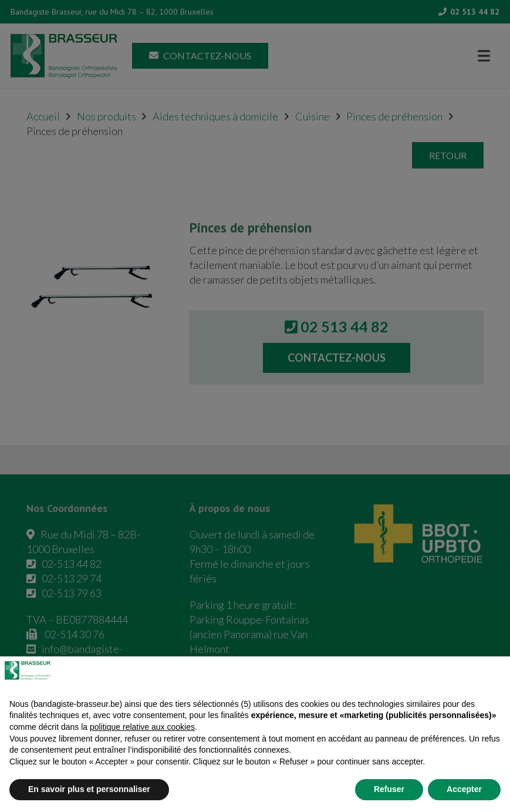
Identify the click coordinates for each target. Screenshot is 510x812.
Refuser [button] (389, 789)
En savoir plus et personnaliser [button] (89, 789)
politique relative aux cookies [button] (142, 727)
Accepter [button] (464, 789)
